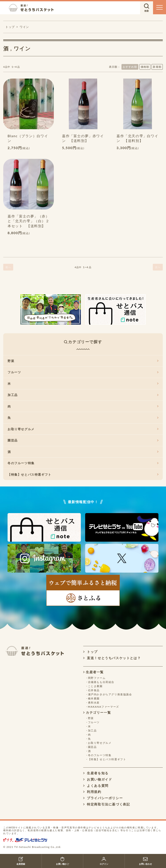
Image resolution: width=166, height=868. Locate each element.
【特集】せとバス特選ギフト (83, 474)
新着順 (157, 67)
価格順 (145, 67)
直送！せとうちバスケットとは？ (112, 658)
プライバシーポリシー (103, 798)
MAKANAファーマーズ (104, 707)
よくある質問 (96, 786)
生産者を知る (96, 773)
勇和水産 (94, 703)
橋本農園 (94, 698)
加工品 (83, 395)
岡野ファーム (97, 678)
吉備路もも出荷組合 (101, 682)
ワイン (24, 27)
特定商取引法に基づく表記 (107, 804)
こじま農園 (95, 686)
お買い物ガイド (98, 779)
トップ (90, 652)
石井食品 (94, 690)
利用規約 (92, 792)
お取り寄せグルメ (83, 429)
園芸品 (83, 440)
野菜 (83, 361)
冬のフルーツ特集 (83, 463)
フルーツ (83, 372)
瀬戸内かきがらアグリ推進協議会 (110, 694)
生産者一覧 (93, 672)
